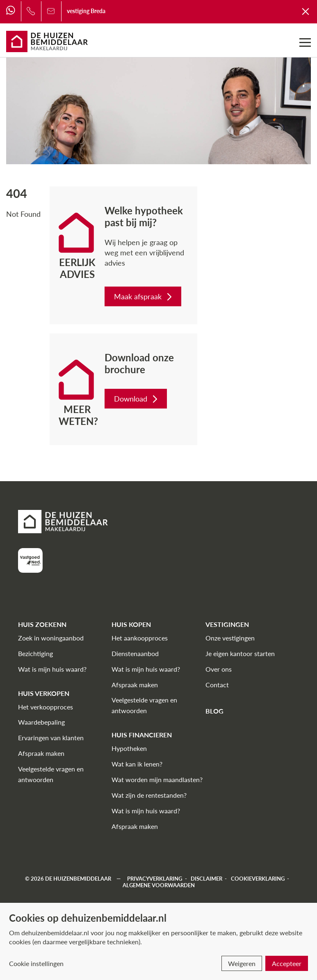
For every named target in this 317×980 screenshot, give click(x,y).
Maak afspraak (144, 296)
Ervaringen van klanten (51, 738)
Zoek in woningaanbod (51, 638)
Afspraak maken (41, 753)
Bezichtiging (35, 653)
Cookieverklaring (258, 879)
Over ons (219, 669)
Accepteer (287, 963)
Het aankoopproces (140, 638)
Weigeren (242, 963)
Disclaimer (206, 879)
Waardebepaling (41, 722)
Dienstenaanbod (135, 653)
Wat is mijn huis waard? (52, 669)
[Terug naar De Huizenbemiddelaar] (306, 11)
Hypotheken (129, 748)
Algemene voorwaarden (159, 885)
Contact (217, 685)
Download (137, 399)
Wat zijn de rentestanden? (149, 795)
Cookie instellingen (36, 963)
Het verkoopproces (46, 707)
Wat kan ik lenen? (137, 764)
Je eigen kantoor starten (240, 653)
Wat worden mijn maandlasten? (157, 779)
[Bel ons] (31, 11)
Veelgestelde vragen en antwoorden (51, 774)
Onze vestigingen (230, 638)
